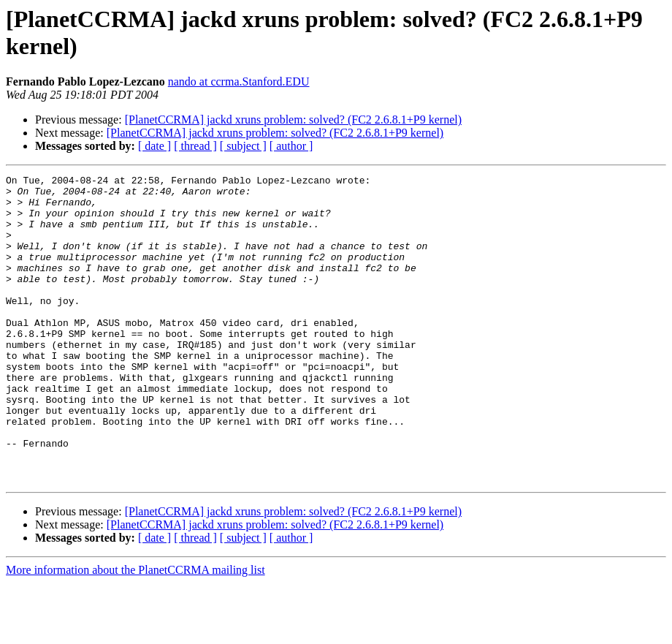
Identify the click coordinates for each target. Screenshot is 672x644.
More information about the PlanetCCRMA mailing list (135, 631)
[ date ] (154, 146)
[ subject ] (243, 146)
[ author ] (291, 146)
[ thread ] (195, 146)
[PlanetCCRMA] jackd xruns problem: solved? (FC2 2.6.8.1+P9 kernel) (293, 120)
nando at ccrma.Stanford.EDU (239, 82)
